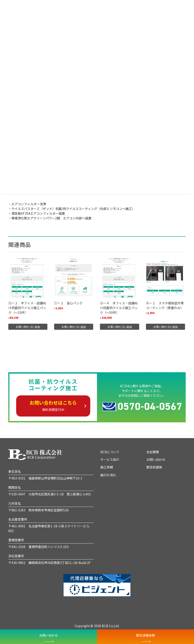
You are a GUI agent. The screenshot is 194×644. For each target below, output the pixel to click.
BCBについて (110, 452)
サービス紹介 (110, 459)
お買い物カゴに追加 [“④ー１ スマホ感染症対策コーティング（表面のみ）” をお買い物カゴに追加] (165, 327)
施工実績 (107, 467)
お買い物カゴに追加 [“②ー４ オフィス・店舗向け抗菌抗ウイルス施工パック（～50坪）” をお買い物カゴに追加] (120, 327)
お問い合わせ (156, 459)
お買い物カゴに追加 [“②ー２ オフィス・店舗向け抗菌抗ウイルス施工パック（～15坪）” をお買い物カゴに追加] (28, 327)
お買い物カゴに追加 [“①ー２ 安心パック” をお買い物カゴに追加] (74, 327)
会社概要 (153, 452)
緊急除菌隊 (154, 467)
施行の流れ (108, 475)
